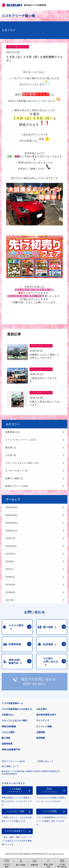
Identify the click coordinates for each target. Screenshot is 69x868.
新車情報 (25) (13, 432)
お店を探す (42, 709)
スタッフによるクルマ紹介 (15, 720)
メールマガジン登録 (15, 811)
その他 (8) (11, 455)
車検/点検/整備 (9, 726)
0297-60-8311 (34, 684)
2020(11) (10, 577)
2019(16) (10, 584)
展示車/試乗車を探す (46, 715)
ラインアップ (43, 720)
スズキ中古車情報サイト (15, 831)
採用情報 (41, 738)
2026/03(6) (11, 515)
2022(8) (10, 561)
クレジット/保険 (44, 726)
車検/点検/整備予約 (11, 750)
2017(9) (10, 600)
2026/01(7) (11, 531)
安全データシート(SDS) (13, 761)
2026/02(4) (11, 523)
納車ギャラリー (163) (17, 486)
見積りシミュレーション (50, 790)
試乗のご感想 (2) (14, 478)
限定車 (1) (11, 448)
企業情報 (41, 732)
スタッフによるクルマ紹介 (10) (22, 463)
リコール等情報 (50, 811)
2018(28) (10, 592)
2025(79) (10, 538)
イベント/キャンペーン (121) (21, 440)
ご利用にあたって (45, 761)
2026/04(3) (11, 507)
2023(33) (10, 554)
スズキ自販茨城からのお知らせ (17, 709)
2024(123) (11, 546)
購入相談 (6, 738)
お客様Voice (8, 715)
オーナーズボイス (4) (17, 471)
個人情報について (10, 766)
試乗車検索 (7, 744)
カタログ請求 (8, 732)
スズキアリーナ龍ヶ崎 (18, 16)
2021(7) (10, 569)
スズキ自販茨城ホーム (12, 703)
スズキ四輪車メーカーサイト (15, 790)
